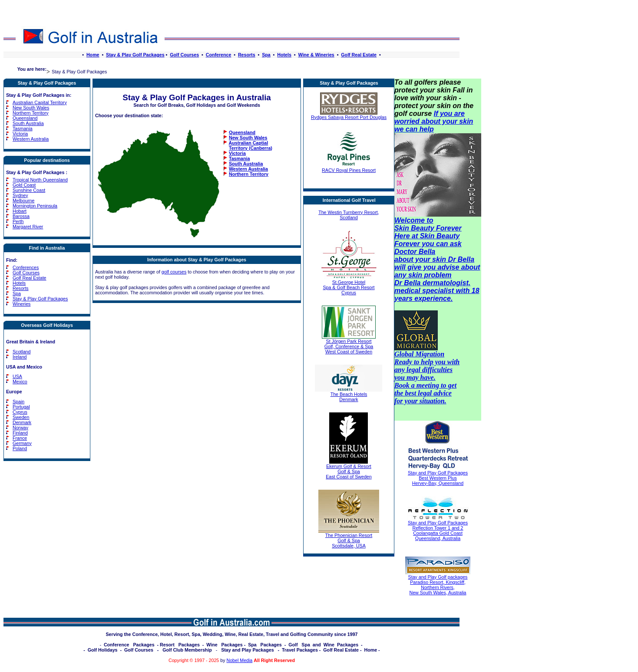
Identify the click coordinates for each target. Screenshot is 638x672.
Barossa (21, 216)
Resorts (247, 55)
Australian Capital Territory (40, 102)
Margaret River (28, 227)
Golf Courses (184, 55)
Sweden (21, 417)
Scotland (21, 352)
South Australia (28, 123)
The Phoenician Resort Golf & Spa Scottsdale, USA (349, 538)
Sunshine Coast (29, 190)
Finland (20, 433)
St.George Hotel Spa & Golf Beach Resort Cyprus (349, 285)
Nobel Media (239, 660)
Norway (20, 428)
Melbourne (23, 201)
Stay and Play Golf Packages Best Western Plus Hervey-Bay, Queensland (438, 478)
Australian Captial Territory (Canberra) (248, 145)
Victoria (20, 134)
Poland (20, 448)
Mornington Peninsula (35, 206)
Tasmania (23, 128)
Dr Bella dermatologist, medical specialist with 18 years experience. (437, 291)
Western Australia (31, 139)
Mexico (20, 382)
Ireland (20, 357)
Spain (18, 402)
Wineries (21, 304)
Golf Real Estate (359, 55)
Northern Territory (31, 113)
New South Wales (31, 108)
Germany (22, 443)
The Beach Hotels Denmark (349, 395)
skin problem (430, 275)
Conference (219, 55)
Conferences (26, 267)
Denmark (22, 422)
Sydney (20, 195)
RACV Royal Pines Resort (349, 168)
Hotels (284, 55)
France (20, 438)
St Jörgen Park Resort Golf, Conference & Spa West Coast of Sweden (349, 344)
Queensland (25, 118)
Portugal (21, 407)
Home (93, 55)
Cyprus (20, 412)
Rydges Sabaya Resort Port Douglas (349, 115)
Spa (266, 55)
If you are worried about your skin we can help (434, 121)
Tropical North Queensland (40, 180)
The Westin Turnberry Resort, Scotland (349, 215)
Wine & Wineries (316, 55)
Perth (18, 221)
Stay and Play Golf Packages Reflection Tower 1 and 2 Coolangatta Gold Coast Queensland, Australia (438, 530)
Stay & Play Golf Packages (135, 55)
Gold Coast (24, 185)
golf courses (174, 272)
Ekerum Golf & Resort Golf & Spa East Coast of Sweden (349, 469)
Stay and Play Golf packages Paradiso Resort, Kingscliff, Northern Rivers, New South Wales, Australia (438, 585)
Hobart (20, 211)
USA (17, 376)
